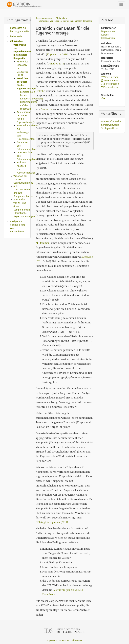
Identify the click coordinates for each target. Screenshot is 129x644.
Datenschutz (65, 640)
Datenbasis (16, 36)
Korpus (105, 35)
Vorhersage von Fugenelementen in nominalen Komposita (22, 52)
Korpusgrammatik (44, 18)
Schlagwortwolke (110, 125)
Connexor (46, 109)
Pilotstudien (17, 41)
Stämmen (43, 243)
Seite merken (110, 77)
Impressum (52, 640)
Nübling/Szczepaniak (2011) (52, 522)
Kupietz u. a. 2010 (57, 54)
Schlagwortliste (110, 128)
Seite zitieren (110, 87)
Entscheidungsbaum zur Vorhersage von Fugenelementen (28, 132)
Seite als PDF (110, 81)
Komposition (108, 38)
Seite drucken (110, 84)
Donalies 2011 (56, 64)
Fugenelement (109, 31)
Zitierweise (77, 640)
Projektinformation (111, 122)
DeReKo (40, 91)
